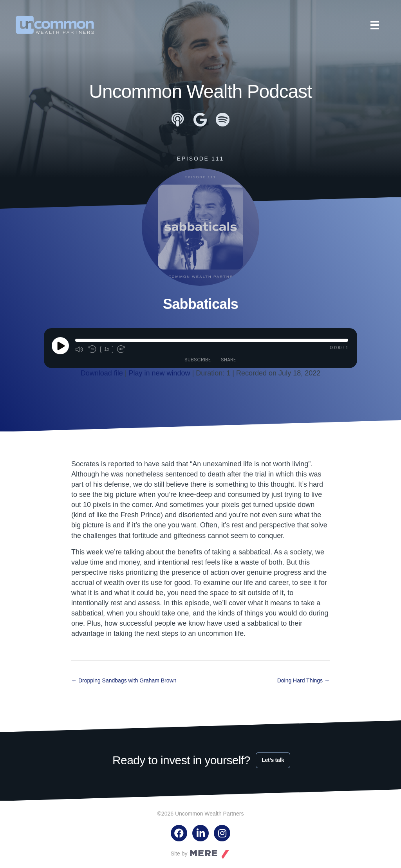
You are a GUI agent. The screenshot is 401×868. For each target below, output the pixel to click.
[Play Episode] (60, 346)
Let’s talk (273, 760)
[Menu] (375, 25)
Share (228, 360)
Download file (102, 373)
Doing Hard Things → (303, 680)
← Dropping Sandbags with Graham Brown (124, 680)
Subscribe (198, 360)
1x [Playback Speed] (107, 349)
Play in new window (160, 373)
